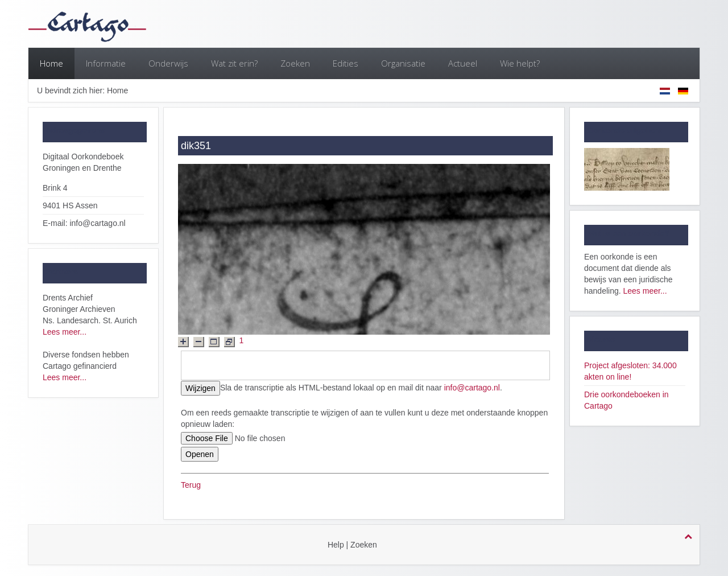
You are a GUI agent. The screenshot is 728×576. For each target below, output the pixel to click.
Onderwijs (168, 63)
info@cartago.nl (472, 388)
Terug (191, 485)
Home (51, 63)
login (392, 545)
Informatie (106, 63)
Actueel (463, 63)
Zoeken (295, 63)
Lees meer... (65, 332)
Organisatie (403, 63)
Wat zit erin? (234, 63)
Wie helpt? (520, 63)
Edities (346, 63)
